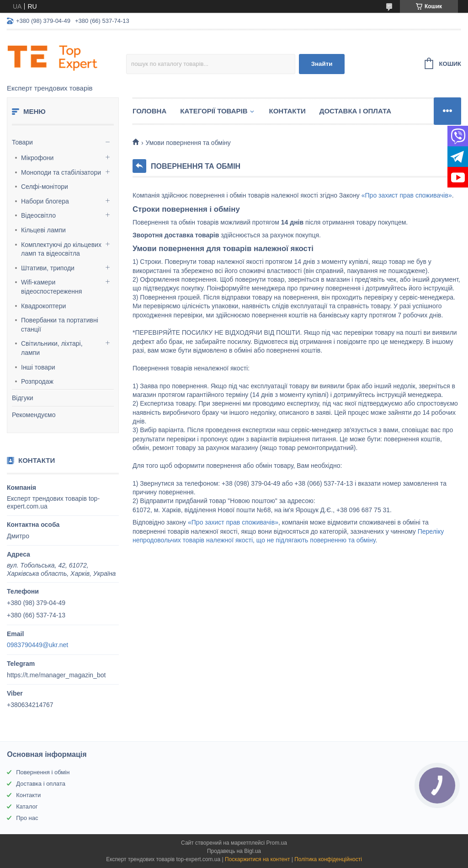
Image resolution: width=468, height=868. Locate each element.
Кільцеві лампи (43, 230)
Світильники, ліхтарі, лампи (52, 348)
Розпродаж (37, 381)
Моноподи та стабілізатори (61, 172)
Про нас (27, 818)
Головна (149, 111)
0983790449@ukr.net (37, 645)
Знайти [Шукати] (322, 64)
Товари (22, 142)
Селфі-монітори (45, 187)
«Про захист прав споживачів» (407, 195)
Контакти (287, 111)
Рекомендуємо (34, 415)
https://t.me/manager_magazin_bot (56, 675)
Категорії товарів (214, 111)
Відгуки (23, 398)
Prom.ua (277, 843)
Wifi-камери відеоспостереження (51, 287)
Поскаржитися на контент (257, 859)
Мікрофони (37, 158)
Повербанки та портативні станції (60, 325)
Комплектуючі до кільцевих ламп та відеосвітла (61, 249)
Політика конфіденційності (328, 859)
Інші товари (38, 367)
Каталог (27, 806)
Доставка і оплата (355, 111)
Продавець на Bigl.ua (234, 851)
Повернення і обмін (43, 772)
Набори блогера (45, 201)
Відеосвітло (38, 215)
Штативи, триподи (48, 268)
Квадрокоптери (43, 306)
